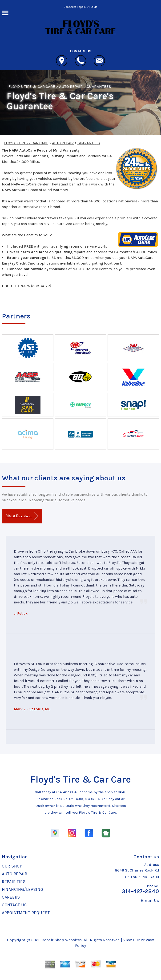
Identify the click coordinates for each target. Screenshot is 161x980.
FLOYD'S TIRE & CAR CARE (32, 86)
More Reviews (22, 516)
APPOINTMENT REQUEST (26, 913)
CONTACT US (14, 905)
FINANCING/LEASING (23, 889)
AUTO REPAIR (71, 86)
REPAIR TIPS (14, 882)
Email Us (150, 900)
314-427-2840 (67, 792)
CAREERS (11, 897)
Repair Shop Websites (62, 940)
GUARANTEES (99, 86)
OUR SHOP (12, 866)
